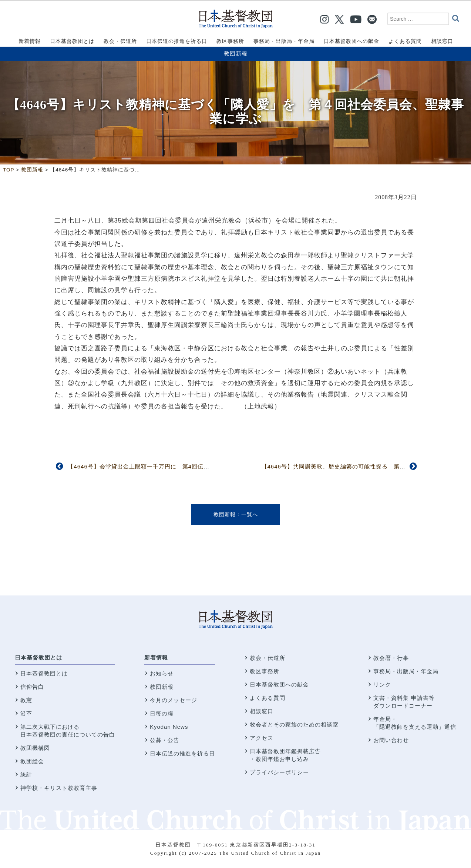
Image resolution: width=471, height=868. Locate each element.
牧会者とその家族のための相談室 (294, 725)
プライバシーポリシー (279, 772)
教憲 (26, 700)
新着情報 (156, 657)
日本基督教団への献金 (279, 685)
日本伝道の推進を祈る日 (182, 753)
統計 (26, 774)
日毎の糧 (162, 713)
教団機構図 (35, 748)
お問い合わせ (391, 740)
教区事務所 (265, 671)
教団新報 (236, 54)
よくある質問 (268, 698)
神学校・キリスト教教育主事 (59, 788)
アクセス (262, 738)
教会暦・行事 (391, 658)
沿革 (26, 713)
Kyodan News (169, 727)
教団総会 (32, 761)
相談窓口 (262, 711)
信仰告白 (32, 687)
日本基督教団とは (38, 657)
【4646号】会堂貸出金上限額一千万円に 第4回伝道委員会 (147, 466)
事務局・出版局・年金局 (406, 671)
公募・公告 (165, 740)
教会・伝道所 (268, 658)
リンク (382, 685)
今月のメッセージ (174, 700)
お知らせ (162, 673)
